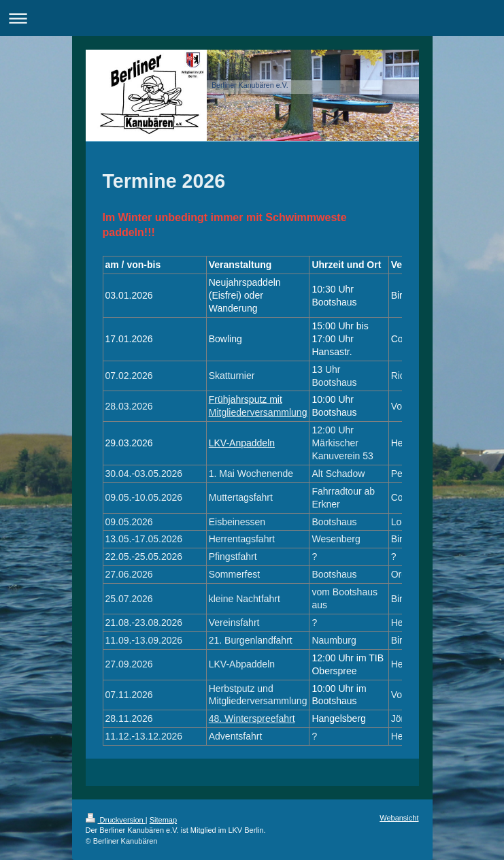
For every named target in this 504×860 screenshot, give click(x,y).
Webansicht (399, 818)
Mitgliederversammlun (255, 412)
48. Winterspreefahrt (252, 718)
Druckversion (116, 820)
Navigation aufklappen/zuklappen (252, 18)
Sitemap (163, 820)
